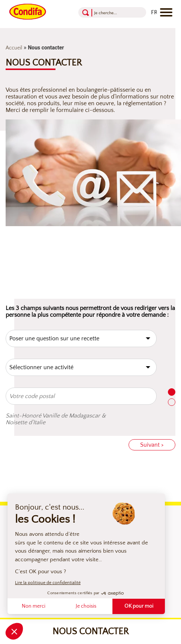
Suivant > (152, 445)
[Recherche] (111, 13)
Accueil (14, 48)
